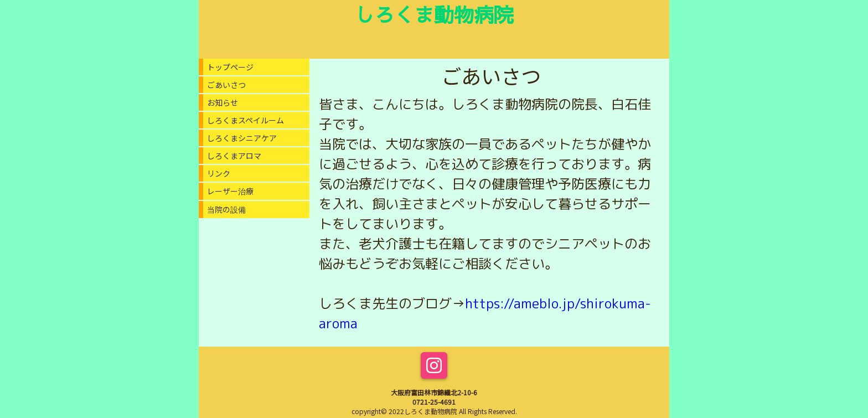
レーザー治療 (230, 191)
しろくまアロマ (234, 156)
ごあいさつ (226, 85)
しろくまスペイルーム (246, 120)
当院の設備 (226, 209)
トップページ (230, 67)
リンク (219, 173)
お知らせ (223, 102)
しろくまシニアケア (242, 138)
